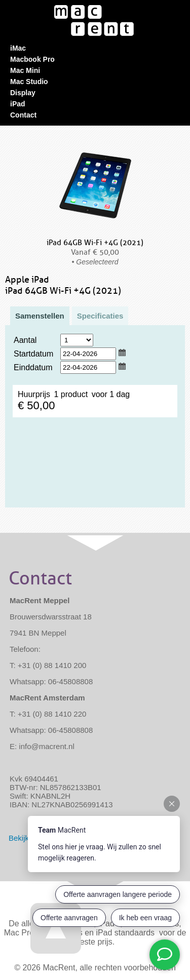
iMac (18, 48)
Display (23, 93)
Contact (23, 115)
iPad (18, 104)
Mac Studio (29, 82)
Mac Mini (25, 70)
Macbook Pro (32, 59)
